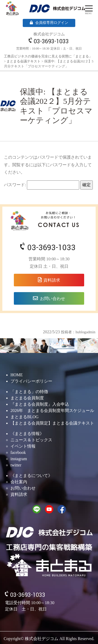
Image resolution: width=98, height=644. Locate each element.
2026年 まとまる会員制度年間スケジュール (52, 410)
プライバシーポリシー (31, 381)
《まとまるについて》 (31, 476)
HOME (17, 375)
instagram (19, 459)
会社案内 (19, 482)
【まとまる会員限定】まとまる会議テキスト (52, 423)
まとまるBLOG (25, 417)
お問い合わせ (53, 299)
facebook (18, 452)
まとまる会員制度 (27, 398)
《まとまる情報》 (27, 434)
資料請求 (52, 280)
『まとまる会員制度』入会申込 (40, 404)
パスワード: (42, 185)
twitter (16, 465)
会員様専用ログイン (49, 23)
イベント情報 (23, 446)
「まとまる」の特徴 (29, 392)
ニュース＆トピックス (31, 440)
